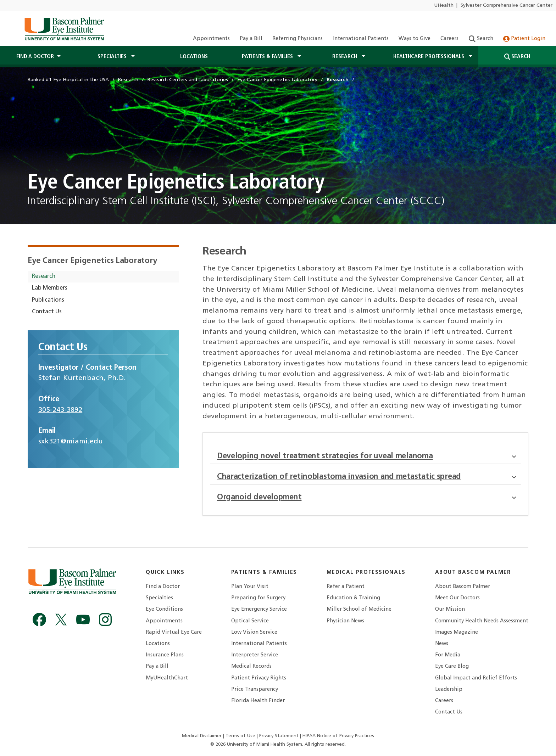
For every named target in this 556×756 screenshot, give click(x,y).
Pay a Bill (251, 39)
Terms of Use (241, 736)
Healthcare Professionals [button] (429, 57)
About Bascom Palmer (463, 587)
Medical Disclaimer (202, 736)
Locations (194, 57)
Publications (48, 300)
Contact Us (47, 312)
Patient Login (524, 39)
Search (481, 39)
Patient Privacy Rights (259, 678)
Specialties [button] (113, 57)
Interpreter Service (255, 655)
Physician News (345, 621)
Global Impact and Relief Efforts (476, 678)
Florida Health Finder (258, 701)
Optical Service (250, 621)
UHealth (444, 5)
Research (44, 276)
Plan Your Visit (250, 587)
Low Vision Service (254, 632)
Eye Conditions (164, 609)
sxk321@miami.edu (71, 442)
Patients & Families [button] (268, 57)
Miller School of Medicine (359, 609)
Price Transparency (255, 690)
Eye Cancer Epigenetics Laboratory (92, 261)
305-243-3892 (60, 410)
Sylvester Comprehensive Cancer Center (507, 5)
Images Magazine (457, 632)
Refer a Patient (346, 587)
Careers (449, 39)
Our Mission (450, 609)
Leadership (449, 690)
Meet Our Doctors (457, 598)
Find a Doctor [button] (35, 57)
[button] (516, 457)
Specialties (159, 598)
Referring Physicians (298, 39)
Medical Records (251, 667)
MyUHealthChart (167, 678)
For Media (448, 655)
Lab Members (50, 288)
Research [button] (345, 57)
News (442, 644)
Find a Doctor (163, 587)
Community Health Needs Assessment (482, 621)
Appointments (211, 39)
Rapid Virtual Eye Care (174, 632)
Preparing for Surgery (258, 598)
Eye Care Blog (452, 667)
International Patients (361, 39)
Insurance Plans (165, 655)
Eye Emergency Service (259, 609)
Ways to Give (415, 39)
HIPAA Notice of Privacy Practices (338, 736)
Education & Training (353, 598)
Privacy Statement (280, 736)
